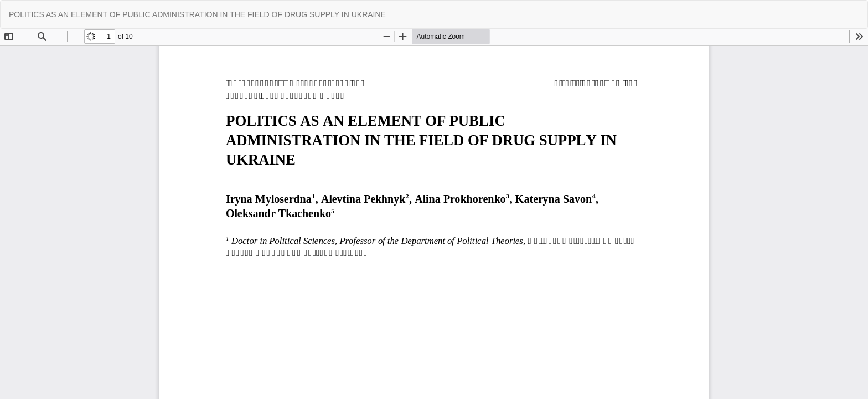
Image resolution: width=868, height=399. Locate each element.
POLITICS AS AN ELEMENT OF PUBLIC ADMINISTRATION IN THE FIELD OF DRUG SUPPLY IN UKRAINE (197, 14)
